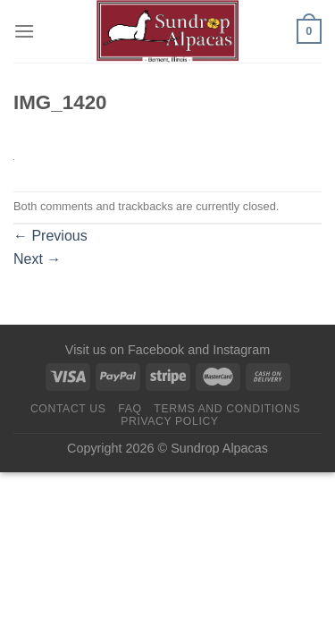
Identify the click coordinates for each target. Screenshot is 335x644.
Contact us (68, 409)
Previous (50, 236)
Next (37, 259)
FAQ (130, 409)
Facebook (156, 350)
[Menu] (24, 31)
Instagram (241, 350)
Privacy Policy (169, 421)
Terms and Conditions (227, 409)
